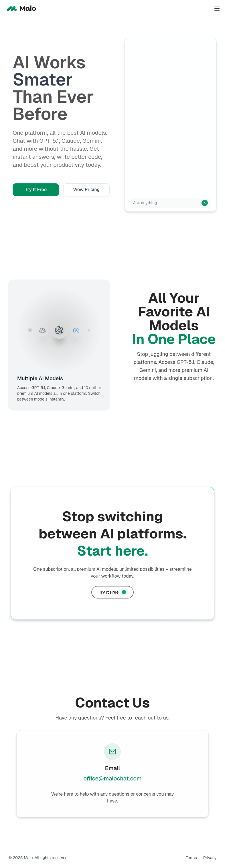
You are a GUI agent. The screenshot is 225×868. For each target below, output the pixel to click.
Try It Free (36, 190)
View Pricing (86, 190)
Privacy (210, 858)
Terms (191, 858)
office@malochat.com (112, 778)
